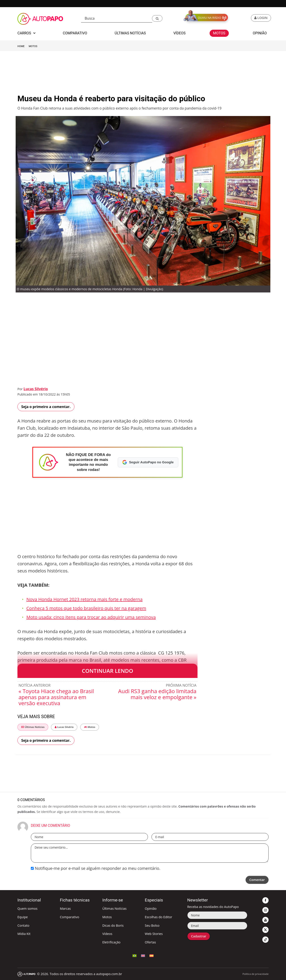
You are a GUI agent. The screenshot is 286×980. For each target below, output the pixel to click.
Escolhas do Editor (159, 917)
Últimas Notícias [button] (130, 33)
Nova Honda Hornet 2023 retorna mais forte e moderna (84, 599)
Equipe (23, 917)
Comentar (257, 880)
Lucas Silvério (36, 389)
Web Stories (154, 934)
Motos (33, 46)
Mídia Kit (24, 934)
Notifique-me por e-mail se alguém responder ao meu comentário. (96, 868)
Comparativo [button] (75, 33)
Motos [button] (219, 33)
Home (21, 46)
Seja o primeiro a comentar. (46, 407)
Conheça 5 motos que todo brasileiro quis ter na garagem (86, 608)
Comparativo (69, 917)
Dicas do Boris (113, 925)
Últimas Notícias (33, 727)
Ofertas (150, 942)
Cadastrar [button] (199, 936)
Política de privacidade (256, 974)
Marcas (65, 909)
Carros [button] (26, 33)
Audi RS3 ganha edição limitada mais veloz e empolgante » (157, 694)
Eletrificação (111, 942)
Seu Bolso (152, 925)
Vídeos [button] (180, 33)
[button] (157, 18)
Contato (23, 925)
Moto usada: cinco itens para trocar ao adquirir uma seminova (91, 617)
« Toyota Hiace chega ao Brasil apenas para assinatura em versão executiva (56, 697)
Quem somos (27, 909)
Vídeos (107, 934)
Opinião (151, 909)
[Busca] (117, 18)
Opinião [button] (260, 33)
